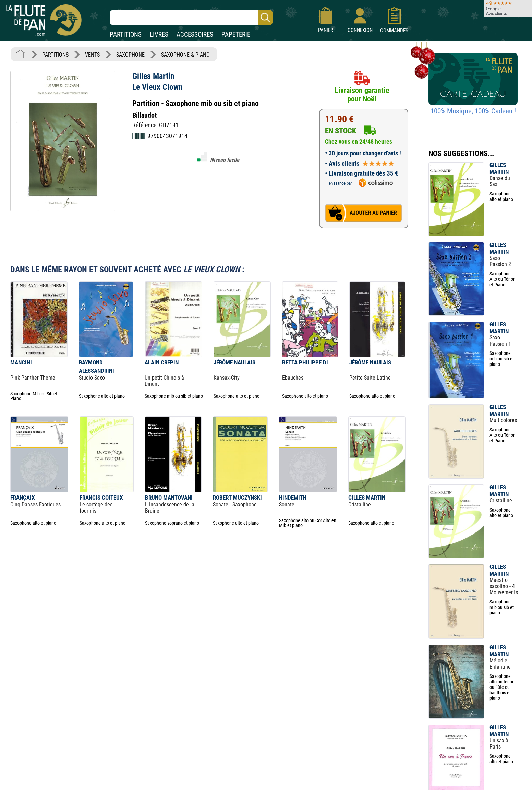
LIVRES (159, 34)
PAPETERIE (236, 34)
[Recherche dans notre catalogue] (191, 17)
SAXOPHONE (130, 55)
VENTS (92, 55)
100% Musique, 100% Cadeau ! (473, 111)
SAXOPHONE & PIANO (185, 55)
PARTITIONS (126, 34)
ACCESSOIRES (195, 34)
